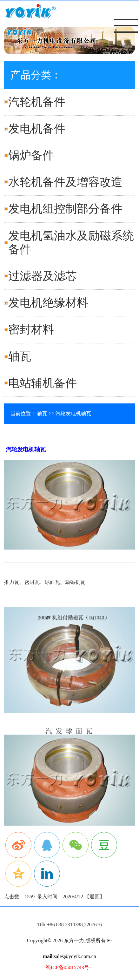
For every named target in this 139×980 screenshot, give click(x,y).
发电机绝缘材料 (48, 303)
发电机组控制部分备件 (65, 209)
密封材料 (31, 329)
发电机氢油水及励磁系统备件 (71, 243)
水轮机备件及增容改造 (65, 182)
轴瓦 (20, 356)
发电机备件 (37, 129)
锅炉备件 (31, 155)
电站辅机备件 (43, 383)
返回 (95, 897)
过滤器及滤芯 (43, 276)
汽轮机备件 (37, 102)
